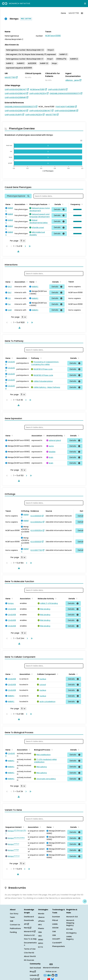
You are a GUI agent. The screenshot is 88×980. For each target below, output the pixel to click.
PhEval (55, 920)
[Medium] (49, 975)
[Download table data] (18, 251)
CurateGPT (57, 943)
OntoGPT (56, 939)
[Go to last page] (29, 246)
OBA (40, 932)
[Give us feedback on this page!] (85, 901)
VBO (40, 936)
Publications (15, 928)
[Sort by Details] (62, 204)
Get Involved (35, 968)
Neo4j (28, 928)
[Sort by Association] (27, 204)
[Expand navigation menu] (85, 4)
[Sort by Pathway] (40, 358)
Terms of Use (30, 949)
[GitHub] (53, 975)
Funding (13, 932)
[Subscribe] (45, 975)
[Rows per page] (23, 241)
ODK (54, 935)
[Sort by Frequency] (82, 204)
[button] (77, 209)
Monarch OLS (72, 917)
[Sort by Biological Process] (52, 750)
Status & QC (29, 935)
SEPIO (41, 943)
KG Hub (70, 929)
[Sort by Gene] (12, 204)
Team (12, 917)
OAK (54, 931)
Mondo (41, 914)
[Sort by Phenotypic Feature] (49, 204)
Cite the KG (29, 953)
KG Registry (71, 933)
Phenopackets (59, 946)
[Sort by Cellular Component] (57, 674)
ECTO (41, 947)
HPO (40, 925)
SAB (12, 921)
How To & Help (30, 939)
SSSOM (55, 928)
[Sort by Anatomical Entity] (64, 435)
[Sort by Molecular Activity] (55, 598)
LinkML (55, 924)
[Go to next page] (25, 246)
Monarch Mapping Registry (70, 923)
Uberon (41, 917)
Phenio (41, 928)
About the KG (30, 956)
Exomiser (56, 917)
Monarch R (30, 931)
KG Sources (29, 960)
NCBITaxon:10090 (53, 36)
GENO (41, 940)
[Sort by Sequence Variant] (23, 827)
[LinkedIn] (56, 975)
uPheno (41, 921)
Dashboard (29, 917)
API (26, 924)
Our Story (14, 914)
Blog (33, 972)
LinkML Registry (70, 938)
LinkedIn (34, 975)
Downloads (29, 920)
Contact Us (15, 925)
